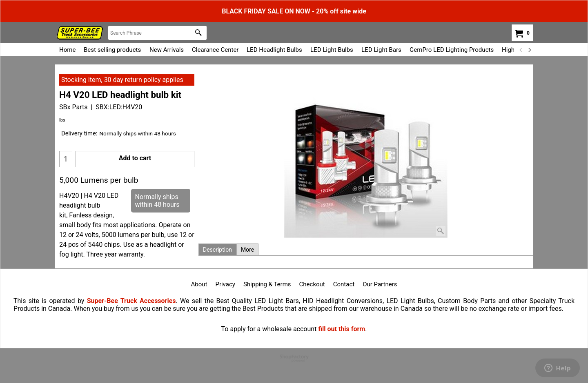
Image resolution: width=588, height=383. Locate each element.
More (247, 250)
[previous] (521, 50)
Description (217, 250)
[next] (529, 50)
